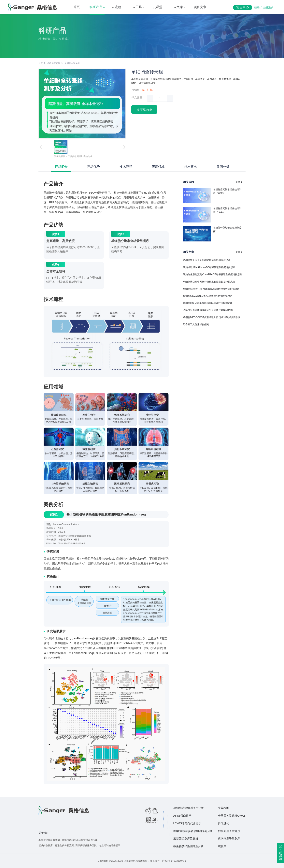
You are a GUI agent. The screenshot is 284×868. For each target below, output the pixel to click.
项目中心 (243, 7)
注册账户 (268, 8)
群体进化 (223, 823)
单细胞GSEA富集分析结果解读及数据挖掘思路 (208, 303)
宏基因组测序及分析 (186, 839)
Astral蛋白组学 (182, 816)
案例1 (54, 514)
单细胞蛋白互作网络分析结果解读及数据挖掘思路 (209, 282)
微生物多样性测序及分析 (189, 846)
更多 (239, 182)
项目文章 (200, 7)
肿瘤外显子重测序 (229, 831)
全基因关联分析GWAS (232, 816)
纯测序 (222, 846)
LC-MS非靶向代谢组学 (187, 823)
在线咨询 (280, 855)
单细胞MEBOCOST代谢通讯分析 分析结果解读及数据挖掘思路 (216, 317)
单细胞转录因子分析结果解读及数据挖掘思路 (207, 260)
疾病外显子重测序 (229, 839)
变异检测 (223, 808)
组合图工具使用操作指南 (196, 324)
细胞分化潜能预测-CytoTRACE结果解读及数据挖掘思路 (213, 274)
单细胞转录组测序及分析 (189, 808)
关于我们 (44, 833)
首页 (77, 7)
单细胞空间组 (54, 63)
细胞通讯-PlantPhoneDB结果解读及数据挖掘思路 (209, 267)
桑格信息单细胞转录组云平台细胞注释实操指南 (208, 310)
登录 (257, 8)
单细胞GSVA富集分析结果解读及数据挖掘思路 (208, 296)
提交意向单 (144, 110)
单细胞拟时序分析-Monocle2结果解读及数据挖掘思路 (211, 289)
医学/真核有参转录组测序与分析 (193, 831)
